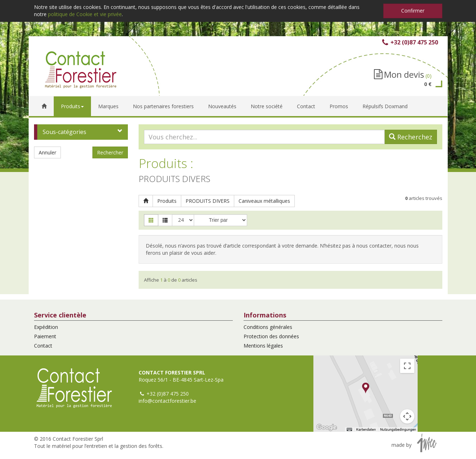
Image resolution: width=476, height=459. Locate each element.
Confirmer (413, 11)
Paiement (45, 336)
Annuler (47, 152)
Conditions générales (268, 327)
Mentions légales (263, 346)
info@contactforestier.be (167, 401)
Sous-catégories (64, 132)
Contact (43, 346)
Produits (167, 201)
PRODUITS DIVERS (208, 201)
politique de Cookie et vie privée (85, 14)
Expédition (46, 327)
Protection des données (271, 336)
